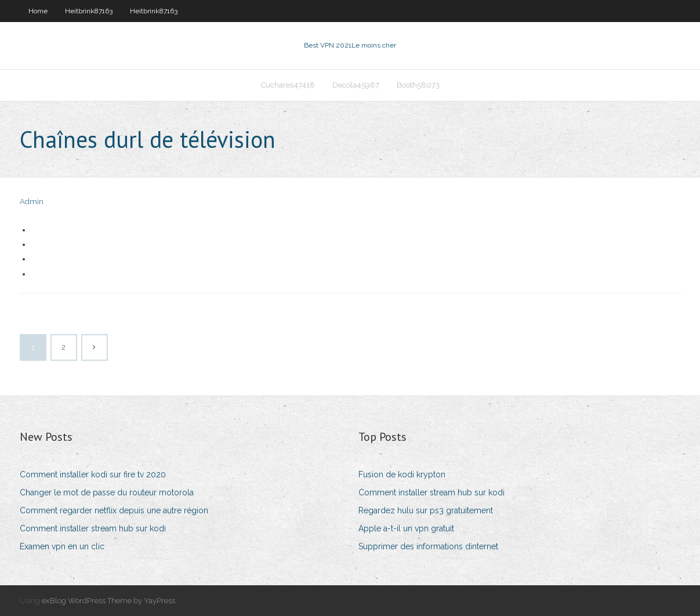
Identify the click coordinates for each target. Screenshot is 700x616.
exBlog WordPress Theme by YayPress (108, 601)
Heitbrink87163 (89, 11)
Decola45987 (356, 85)
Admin (32, 202)
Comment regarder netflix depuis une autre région (114, 510)
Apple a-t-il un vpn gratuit (406, 528)
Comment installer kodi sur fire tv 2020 (93, 474)
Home (38, 11)
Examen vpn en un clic (62, 546)
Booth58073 (418, 85)
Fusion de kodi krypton (402, 474)
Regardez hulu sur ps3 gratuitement (426, 510)
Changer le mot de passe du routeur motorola (107, 492)
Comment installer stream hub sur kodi (93, 528)
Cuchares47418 (288, 85)
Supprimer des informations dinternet (428, 546)
